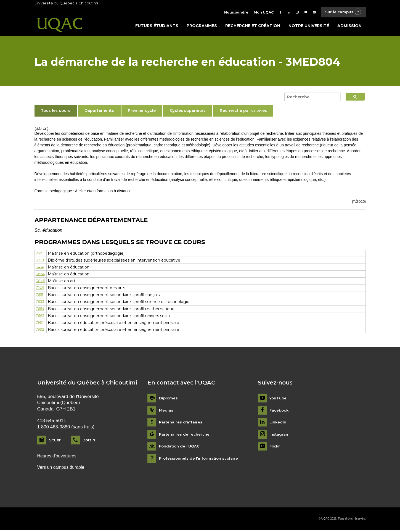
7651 (40, 296)
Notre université (309, 27)
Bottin (89, 441)
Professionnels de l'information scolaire (200, 459)
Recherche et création (253, 27)
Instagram (280, 435)
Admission (349, 27)
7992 (41, 331)
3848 (41, 282)
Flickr (275, 448)
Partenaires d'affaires (181, 424)
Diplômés (169, 399)
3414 (40, 268)
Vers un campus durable (63, 469)
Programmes (202, 27)
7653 (40, 303)
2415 (40, 254)
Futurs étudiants (157, 27)
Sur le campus (341, 12)
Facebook (280, 411)
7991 (40, 324)
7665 (40, 317)
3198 (40, 261)
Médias (166, 411)
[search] (311, 98)
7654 (40, 310)
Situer (55, 441)
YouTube (278, 399)
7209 (41, 289)
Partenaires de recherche (185, 435)
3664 (40, 275)
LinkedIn (278, 424)
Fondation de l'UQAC (181, 448)
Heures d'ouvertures (58, 457)
